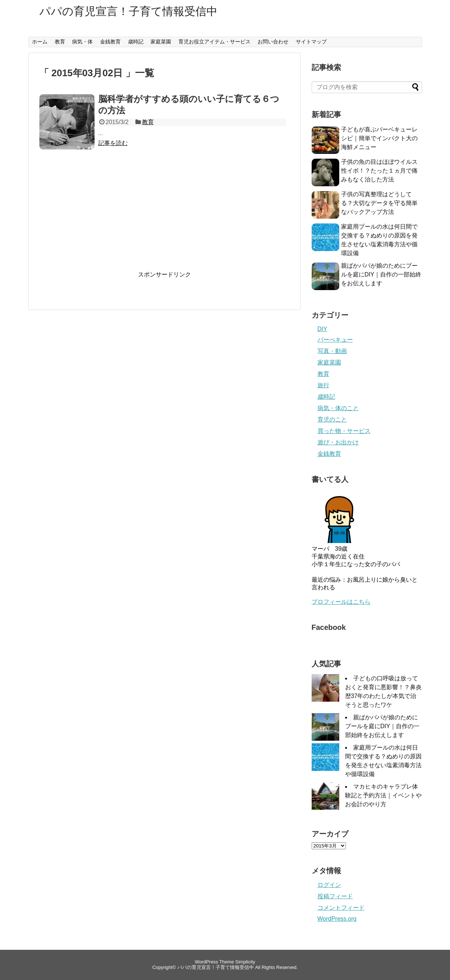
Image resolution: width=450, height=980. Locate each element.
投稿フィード (335, 896)
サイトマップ (311, 42)
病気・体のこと (338, 408)
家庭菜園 (161, 42)
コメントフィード (341, 908)
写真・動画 (332, 351)
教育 (60, 42)
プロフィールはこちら (341, 602)
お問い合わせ (273, 42)
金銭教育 (110, 42)
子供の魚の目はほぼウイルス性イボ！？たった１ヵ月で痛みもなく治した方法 (379, 171)
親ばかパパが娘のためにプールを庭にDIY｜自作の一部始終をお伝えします (381, 274)
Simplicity (245, 962)
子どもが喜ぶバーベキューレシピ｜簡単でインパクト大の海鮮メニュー (379, 138)
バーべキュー (335, 340)
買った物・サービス (344, 431)
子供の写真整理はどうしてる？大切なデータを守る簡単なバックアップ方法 (379, 203)
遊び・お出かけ (338, 442)
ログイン (329, 885)
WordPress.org (337, 919)
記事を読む (113, 143)
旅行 (323, 385)
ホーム (40, 42)
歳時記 (136, 42)
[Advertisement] (164, 217)
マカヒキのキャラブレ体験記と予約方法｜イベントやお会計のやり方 (383, 795)
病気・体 (82, 42)
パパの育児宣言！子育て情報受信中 (128, 11)
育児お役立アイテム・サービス (215, 42)
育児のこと (332, 420)
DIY (323, 329)
